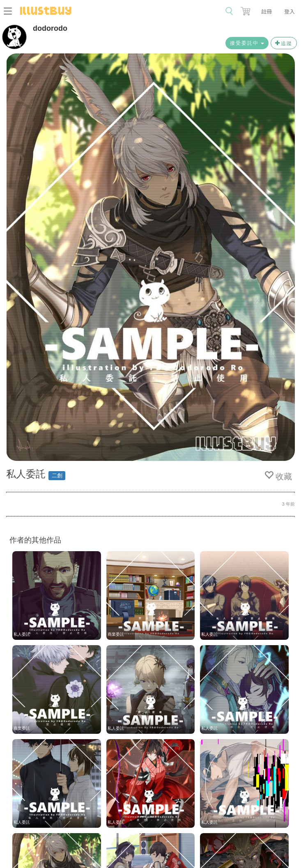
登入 (290, 11)
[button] (246, 9)
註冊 (267, 11)
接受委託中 (247, 43)
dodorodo (50, 28)
